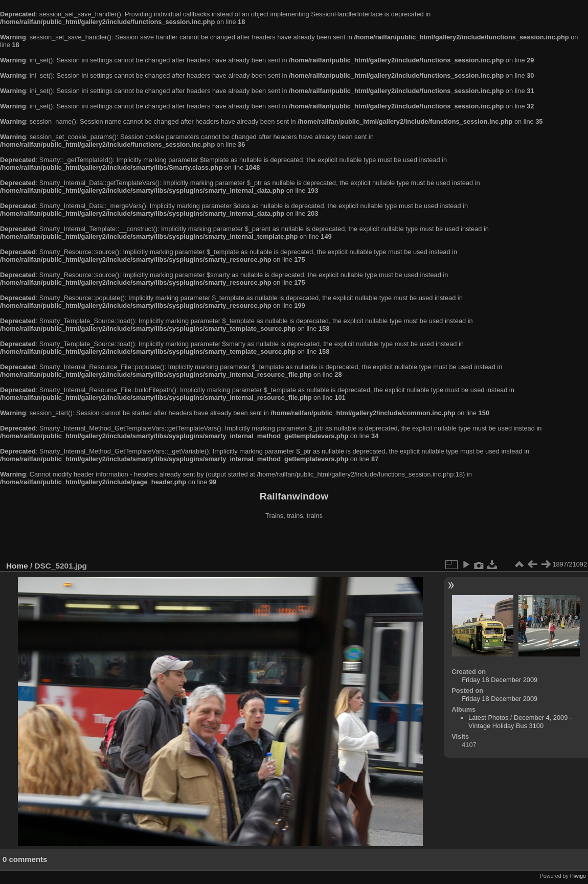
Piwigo (578, 876)
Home (17, 566)
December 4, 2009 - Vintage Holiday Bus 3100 (520, 722)
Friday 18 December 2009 (500, 680)
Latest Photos (488, 718)
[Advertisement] (294, 541)
